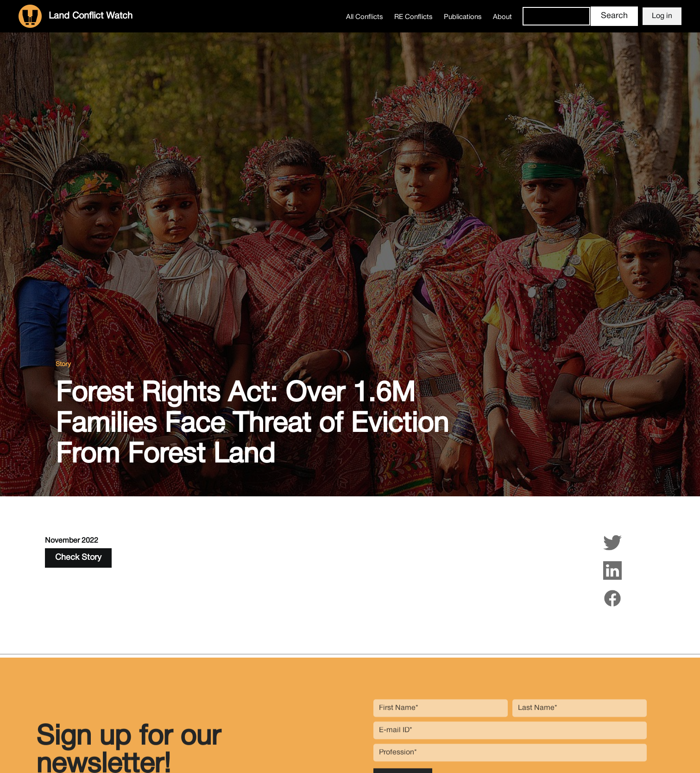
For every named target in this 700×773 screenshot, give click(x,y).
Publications (463, 17)
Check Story (78, 558)
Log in (662, 16)
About (502, 17)
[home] (76, 16)
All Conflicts (365, 17)
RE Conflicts (413, 17)
